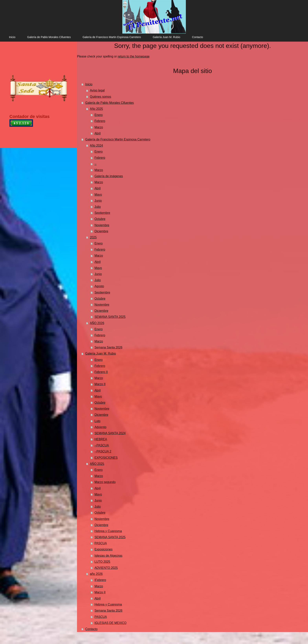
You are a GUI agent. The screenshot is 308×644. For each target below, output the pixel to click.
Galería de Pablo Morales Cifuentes (110, 103)
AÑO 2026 (97, 323)
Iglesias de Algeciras (108, 556)
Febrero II (101, 372)
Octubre (100, 219)
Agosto (99, 286)
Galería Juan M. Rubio (101, 353)
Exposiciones (104, 549)
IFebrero (100, 580)
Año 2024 (97, 145)
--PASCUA (102, 445)
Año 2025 (97, 109)
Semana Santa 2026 (108, 347)
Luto (97, 421)
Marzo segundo (105, 482)
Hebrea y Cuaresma (108, 531)
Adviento (100, 427)
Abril (98, 133)
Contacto (91, 629)
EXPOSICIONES (106, 458)
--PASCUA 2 (103, 451)
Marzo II (100, 384)
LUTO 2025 (102, 562)
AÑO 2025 (97, 464)
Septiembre (102, 213)
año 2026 (96, 574)
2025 (93, 237)
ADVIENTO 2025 (106, 568)
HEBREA (101, 439)
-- (95, 164)
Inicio (89, 84)
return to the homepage (134, 56)
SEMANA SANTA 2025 (110, 317)
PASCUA (101, 543)
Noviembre (102, 225)
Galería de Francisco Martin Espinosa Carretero (118, 139)
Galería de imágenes (109, 176)
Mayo (98, 195)
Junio (98, 201)
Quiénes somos (101, 97)
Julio (98, 207)
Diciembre (101, 231)
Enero (99, 115)
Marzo (99, 127)
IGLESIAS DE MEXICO (110, 623)
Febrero (100, 121)
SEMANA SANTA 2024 (110, 433)
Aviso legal (97, 90)
